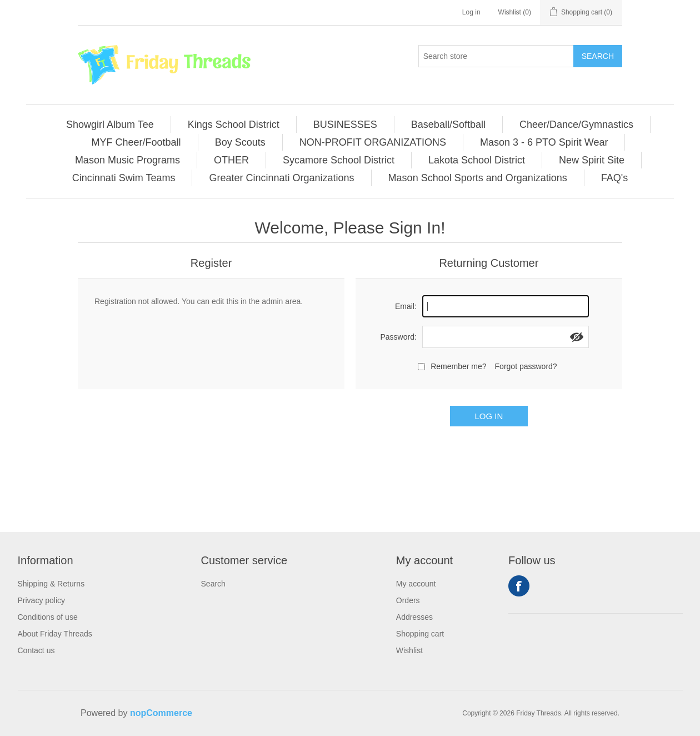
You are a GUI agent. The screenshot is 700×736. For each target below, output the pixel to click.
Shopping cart (420, 634)
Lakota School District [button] (477, 160)
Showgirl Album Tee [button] (110, 125)
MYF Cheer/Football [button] (136, 142)
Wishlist (409, 650)
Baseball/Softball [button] (448, 125)
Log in (471, 12)
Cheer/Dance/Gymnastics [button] (576, 125)
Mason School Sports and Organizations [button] (478, 178)
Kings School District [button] (234, 125)
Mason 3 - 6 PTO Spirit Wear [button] (544, 142)
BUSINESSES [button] (345, 125)
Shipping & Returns (51, 584)
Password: (398, 337)
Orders (408, 600)
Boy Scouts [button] (240, 142)
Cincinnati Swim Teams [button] (124, 178)
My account (416, 584)
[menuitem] (110, 125)
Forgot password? (526, 366)
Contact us (36, 650)
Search (598, 56)
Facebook (519, 586)
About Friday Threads (55, 634)
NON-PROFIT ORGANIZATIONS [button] (373, 142)
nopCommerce (161, 713)
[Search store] (496, 56)
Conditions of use (48, 617)
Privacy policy (42, 600)
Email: (406, 306)
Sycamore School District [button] (339, 160)
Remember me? (458, 366)
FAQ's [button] (614, 178)
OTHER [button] (231, 160)
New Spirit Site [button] (592, 160)
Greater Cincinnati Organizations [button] (281, 178)
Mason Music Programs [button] (127, 160)
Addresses (414, 617)
